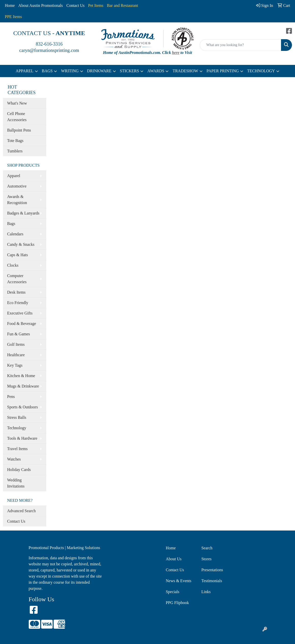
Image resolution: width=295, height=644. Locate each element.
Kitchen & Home (21, 376)
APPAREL (25, 71)
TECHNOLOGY (261, 71)
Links (206, 592)
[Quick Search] (240, 45)
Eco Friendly (18, 303)
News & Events (178, 581)
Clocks (13, 265)
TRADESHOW (185, 71)
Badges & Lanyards (23, 213)
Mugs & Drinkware (23, 386)
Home (10, 5)
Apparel (14, 176)
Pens (11, 397)
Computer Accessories (17, 279)
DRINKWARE (99, 71)
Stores (206, 559)
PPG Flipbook (177, 603)
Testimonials (212, 581)
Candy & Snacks (21, 244)
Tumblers (15, 151)
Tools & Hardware (22, 438)
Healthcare (16, 355)
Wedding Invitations (16, 483)
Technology (17, 428)
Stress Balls (17, 417)
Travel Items (17, 449)
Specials (172, 592)
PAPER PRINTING (223, 71)
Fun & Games (19, 334)
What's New (17, 103)
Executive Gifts (20, 313)
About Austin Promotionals (41, 5)
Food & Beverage (22, 324)
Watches (14, 459)
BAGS (47, 71)
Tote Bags (15, 141)
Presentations (212, 570)
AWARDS (156, 71)
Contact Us (75, 5)
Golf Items (16, 344)
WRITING (70, 71)
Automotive (17, 186)
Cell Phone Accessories (17, 117)
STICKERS (130, 71)
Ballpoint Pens (19, 130)
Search (207, 548)
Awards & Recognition (17, 200)
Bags (11, 224)
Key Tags (15, 365)
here (176, 53)
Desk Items (16, 292)
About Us (174, 559)
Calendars (15, 234)
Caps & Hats (18, 255)
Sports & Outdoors (22, 407)
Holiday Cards (19, 470)
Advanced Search (21, 511)
